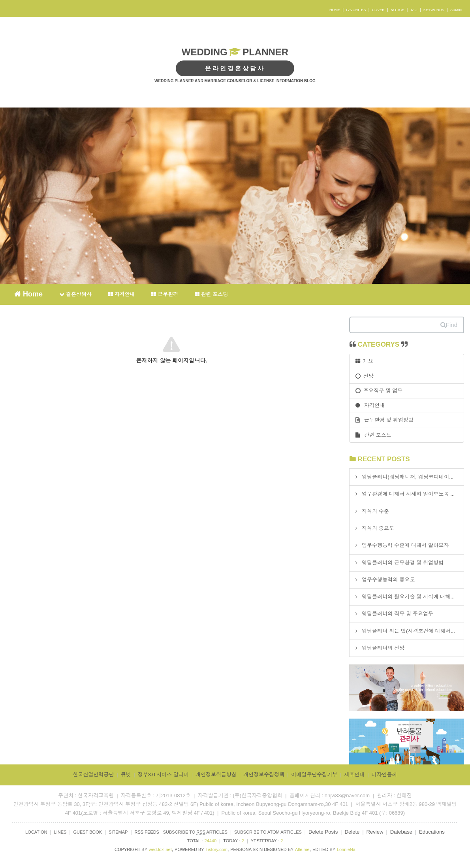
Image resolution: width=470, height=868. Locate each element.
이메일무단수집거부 (314, 775)
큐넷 (126, 775)
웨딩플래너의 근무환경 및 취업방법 (403, 563)
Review (375, 832)
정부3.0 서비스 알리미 (163, 775)
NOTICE (397, 10)
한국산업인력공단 (93, 775)
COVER (378, 10)
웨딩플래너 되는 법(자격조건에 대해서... (408, 631)
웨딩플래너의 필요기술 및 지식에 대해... (408, 597)
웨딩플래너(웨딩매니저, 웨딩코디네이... (408, 477)
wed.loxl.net (160, 849)
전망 (365, 376)
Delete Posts (323, 832)
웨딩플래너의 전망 (383, 648)
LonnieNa (346, 849)
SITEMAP (118, 832)
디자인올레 (384, 775)
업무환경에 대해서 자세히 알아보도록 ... (408, 494)
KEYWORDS (434, 10)
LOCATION (36, 832)
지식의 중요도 (378, 528)
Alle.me (302, 849)
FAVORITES (356, 10)
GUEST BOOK (88, 832)
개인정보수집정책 (264, 775)
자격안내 (122, 294)
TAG (414, 10)
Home (28, 294)
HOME (335, 10)
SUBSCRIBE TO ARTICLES (195, 832)
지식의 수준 (375, 511)
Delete (352, 832)
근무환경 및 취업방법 (384, 420)
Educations (432, 832)
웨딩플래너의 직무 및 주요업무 (398, 614)
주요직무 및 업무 (379, 391)
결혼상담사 (75, 294)
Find (449, 325)
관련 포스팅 (211, 294)
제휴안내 (354, 775)
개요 (365, 361)
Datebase (401, 832)
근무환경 (165, 294)
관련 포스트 (373, 435)
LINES (60, 832)
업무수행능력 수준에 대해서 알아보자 (405, 545)
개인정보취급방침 (216, 775)
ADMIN (456, 10)
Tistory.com (216, 849)
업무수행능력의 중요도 (388, 580)
